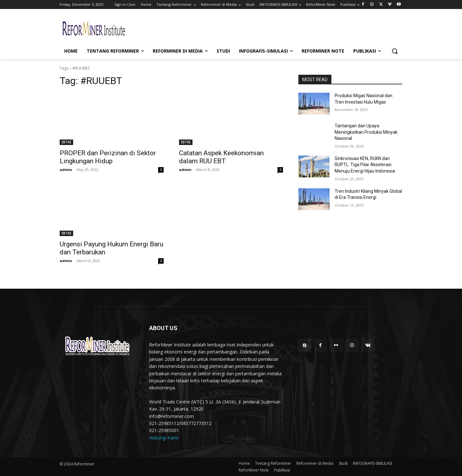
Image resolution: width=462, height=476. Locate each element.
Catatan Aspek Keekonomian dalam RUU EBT (221, 157)
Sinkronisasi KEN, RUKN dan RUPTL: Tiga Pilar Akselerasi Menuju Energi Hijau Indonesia (365, 165)
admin (66, 170)
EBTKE (66, 142)
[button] (395, 51)
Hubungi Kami (164, 438)
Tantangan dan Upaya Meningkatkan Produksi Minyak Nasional (366, 132)
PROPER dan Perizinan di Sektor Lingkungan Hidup (108, 157)
